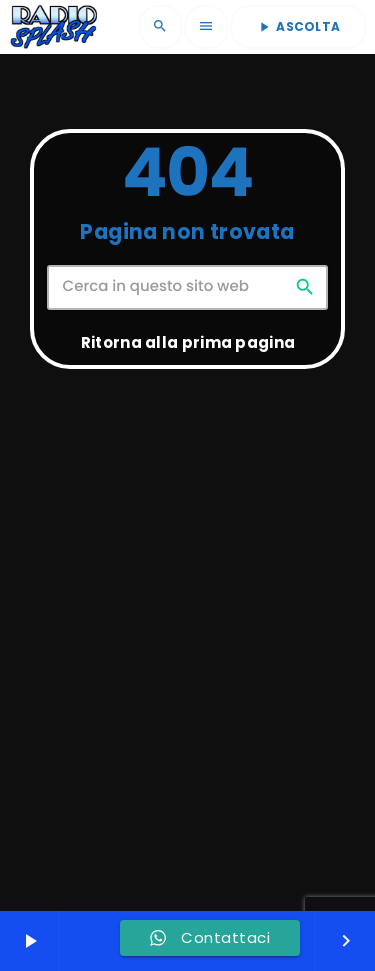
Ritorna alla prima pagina (188, 342)
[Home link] (53, 27)
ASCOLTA (298, 26)
